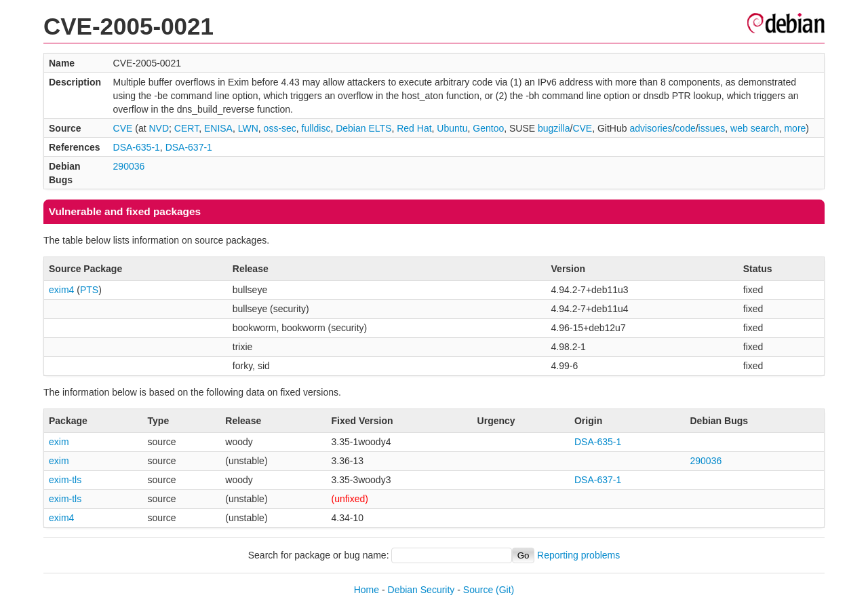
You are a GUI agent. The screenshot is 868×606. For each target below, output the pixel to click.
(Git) (505, 590)
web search (755, 128)
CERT (186, 128)
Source (478, 590)
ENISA (218, 128)
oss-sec (280, 128)
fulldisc (316, 128)
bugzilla (554, 128)
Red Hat (414, 128)
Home (367, 590)
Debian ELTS (363, 128)
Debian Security (421, 590)
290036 (129, 166)
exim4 (61, 290)
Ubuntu (452, 128)
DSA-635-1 (137, 147)
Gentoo (488, 128)
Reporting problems (578, 555)
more (795, 128)
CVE (123, 128)
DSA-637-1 (189, 147)
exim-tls (65, 480)
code (685, 128)
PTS (89, 290)
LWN (248, 128)
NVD (159, 128)
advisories (651, 128)
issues (712, 128)
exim (59, 442)
